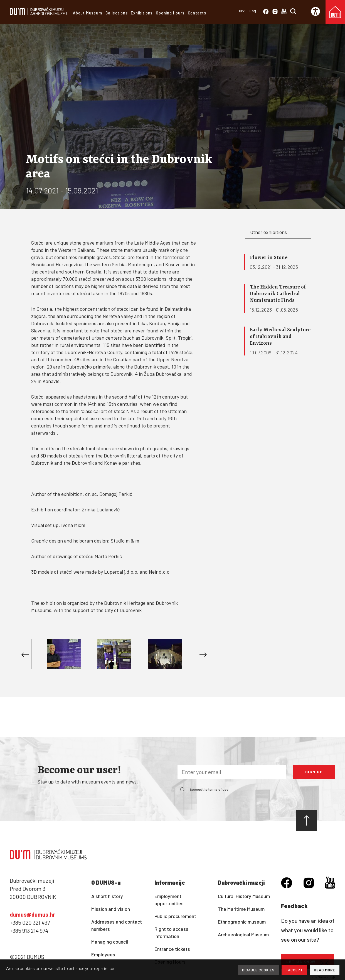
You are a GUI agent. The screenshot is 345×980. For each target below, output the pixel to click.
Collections (117, 13)
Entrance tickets (172, 949)
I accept (209, 789)
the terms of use (215, 790)
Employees (103, 954)
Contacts (197, 13)
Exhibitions (142, 13)
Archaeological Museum (243, 934)
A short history (107, 896)
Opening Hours (170, 13)
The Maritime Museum (241, 909)
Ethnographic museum (242, 922)
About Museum (88, 13)
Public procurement (175, 916)
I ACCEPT (294, 970)
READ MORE (325, 970)
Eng (253, 11)
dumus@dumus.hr (32, 914)
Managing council (110, 942)
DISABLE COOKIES (258, 970)
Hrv (242, 11)
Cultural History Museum (244, 896)
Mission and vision (111, 909)
